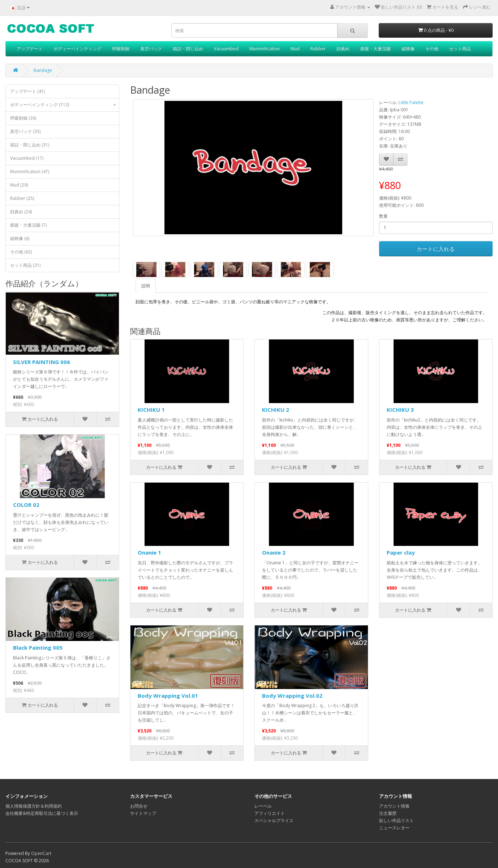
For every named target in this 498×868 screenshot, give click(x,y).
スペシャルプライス (274, 820)
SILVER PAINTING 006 (42, 362)
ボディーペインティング (77, 49)
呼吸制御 (121, 49)
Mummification (265, 49)
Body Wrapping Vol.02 (292, 696)
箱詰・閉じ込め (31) (30, 145)
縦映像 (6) (20, 238)
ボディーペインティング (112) (65, 105)
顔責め (343, 49)
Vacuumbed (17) (27, 158)
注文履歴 (388, 813)
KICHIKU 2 (276, 410)
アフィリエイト (270, 813)
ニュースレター (394, 828)
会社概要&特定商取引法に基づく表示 (42, 813)
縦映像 (408, 49)
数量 (383, 216)
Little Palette (411, 102)
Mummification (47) (30, 172)
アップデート (30, 49)
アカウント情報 (394, 806)
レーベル (263, 806)
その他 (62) (21, 252)
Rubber (318, 49)
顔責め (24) (21, 212)
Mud (295, 49)
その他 (432, 49)
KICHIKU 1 (151, 410)
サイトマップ (143, 813)
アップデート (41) (27, 91)
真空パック (151, 49)
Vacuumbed (226, 49)
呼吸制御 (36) (23, 118)
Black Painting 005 (38, 647)
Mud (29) (19, 185)
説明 (146, 286)
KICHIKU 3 (400, 410)
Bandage (43, 70)
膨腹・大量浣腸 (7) (28, 225)
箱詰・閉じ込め (188, 49)
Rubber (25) (22, 198)
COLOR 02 (26, 505)
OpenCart (41, 853)
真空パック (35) (25, 131)
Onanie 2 (274, 552)
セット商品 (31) (25, 265)
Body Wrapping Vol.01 (168, 696)
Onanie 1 (149, 552)
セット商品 (460, 49)
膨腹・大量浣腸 (375, 49)
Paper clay (401, 552)
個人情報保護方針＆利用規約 (34, 806)
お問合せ (139, 806)
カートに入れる (436, 249)
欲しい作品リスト (396, 820)
